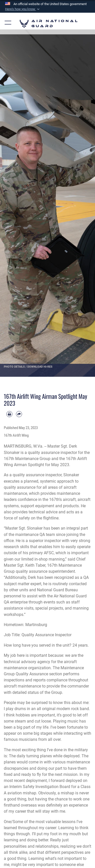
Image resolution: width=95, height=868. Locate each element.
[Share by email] (19, 414)
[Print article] (9, 414)
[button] (23, 9)
